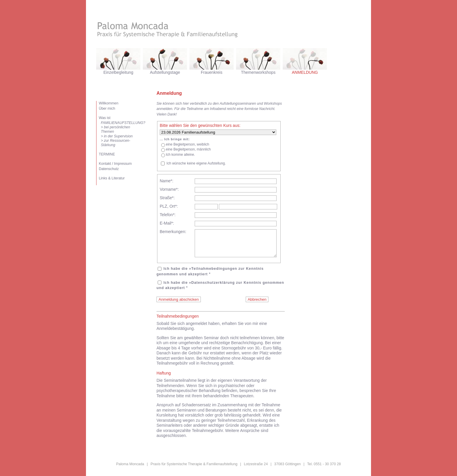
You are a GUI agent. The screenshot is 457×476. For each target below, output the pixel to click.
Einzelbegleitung (118, 72)
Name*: (167, 181)
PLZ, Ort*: (169, 206)
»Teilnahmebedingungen (213, 274)
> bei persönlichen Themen (115, 129)
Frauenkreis (212, 72)
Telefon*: (168, 215)
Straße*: (167, 198)
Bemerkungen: (173, 232)
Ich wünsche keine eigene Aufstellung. (196, 163)
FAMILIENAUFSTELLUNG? (120, 123)
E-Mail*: (167, 223)
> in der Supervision (117, 136)
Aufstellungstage (165, 72)
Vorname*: (169, 189)
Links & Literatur (112, 178)
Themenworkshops (258, 72)
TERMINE (107, 154)
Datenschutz (109, 169)
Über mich (107, 108)
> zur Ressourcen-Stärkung (116, 143)
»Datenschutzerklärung (212, 288)
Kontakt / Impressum (115, 164)
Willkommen (109, 103)
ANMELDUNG (305, 72)
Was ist (105, 118)
